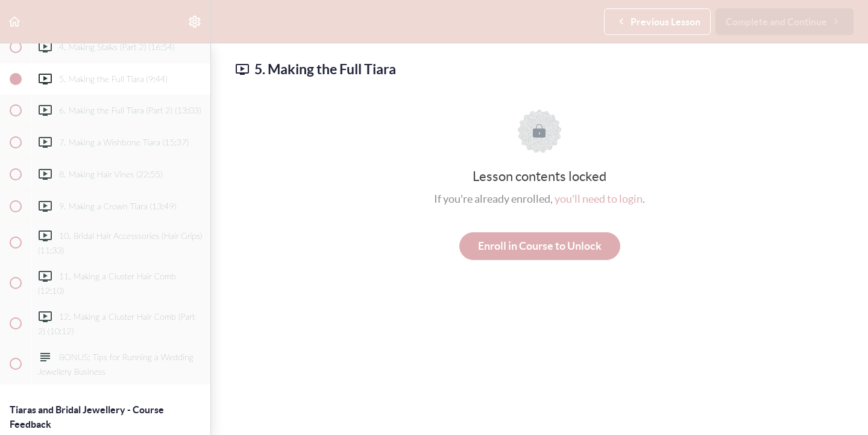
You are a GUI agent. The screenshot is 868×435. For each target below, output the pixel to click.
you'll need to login (599, 199)
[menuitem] (195, 21)
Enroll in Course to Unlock (540, 246)
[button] (15, 21)
